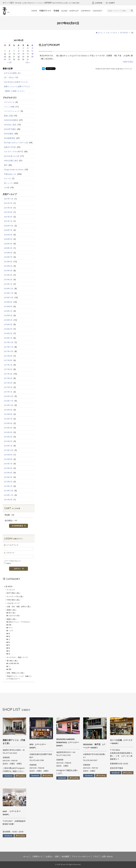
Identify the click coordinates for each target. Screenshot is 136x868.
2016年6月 (8, 423)
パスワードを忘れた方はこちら (12, 561)
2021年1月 (8, 221)
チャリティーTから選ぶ (15, 596)
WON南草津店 (10, 138)
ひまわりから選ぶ (14, 615)
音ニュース (8, 183)
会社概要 (65, 856)
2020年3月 (8, 248)
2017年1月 (8, 392)
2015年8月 (8, 459)
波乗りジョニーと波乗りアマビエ (17, 86)
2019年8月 (8, 253)
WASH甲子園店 (10, 129)
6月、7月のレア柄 (11, 77)
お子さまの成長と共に (13, 73)
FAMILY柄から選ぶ (14, 600)
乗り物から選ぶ (12, 661)
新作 (6, 165)
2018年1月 (8, 338)
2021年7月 (8, 203)
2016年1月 (8, 446)
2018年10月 (9, 297)
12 (5, 54)
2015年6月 (8, 468)
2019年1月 (8, 284)
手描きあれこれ (10, 174)
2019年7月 (8, 257)
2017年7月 (8, 365)
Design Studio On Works (14, 169)
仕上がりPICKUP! (49, 45)
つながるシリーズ (13, 603)
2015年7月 (8, 464)
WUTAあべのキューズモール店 (16, 143)
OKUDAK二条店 (10, 125)
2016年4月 (8, 432)
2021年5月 (8, 208)
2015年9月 (8, 455)
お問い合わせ (107, 856)
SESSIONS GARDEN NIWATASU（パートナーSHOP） (68, 742)
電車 (10, 669)
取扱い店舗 (8, 116)
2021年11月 (9, 199)
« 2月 (10, 62)
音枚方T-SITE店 (10, 147)
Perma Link (128, 69)
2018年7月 (8, 311)
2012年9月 (8, 500)
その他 (7, 187)
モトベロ (7, 178)
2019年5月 (8, 266)
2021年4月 (8, 212)
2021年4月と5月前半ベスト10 (16, 82)
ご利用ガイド (37, 856)
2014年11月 (9, 495)
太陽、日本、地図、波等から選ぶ (19, 607)
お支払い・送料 (52, 856)
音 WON (9, 586)
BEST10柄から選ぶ (14, 593)
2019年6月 (8, 262)
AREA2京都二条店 (11, 161)
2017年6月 (8, 369)
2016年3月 (8, 437)
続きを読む (128, 62)
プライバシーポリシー (81, 856)
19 (5, 57)
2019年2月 (8, 280)
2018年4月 (8, 324)
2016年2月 (8, 441)
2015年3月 (8, 477)
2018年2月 (8, 333)
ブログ (96, 856)
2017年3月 (124, 33)
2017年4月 (8, 378)
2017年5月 (8, 374)
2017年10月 (9, 351)
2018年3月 (8, 329)
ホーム (26, 856)
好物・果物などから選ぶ (16, 673)
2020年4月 (8, 244)
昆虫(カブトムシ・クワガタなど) (19, 622)
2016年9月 (8, 410)
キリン (11, 628)
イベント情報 (9, 107)
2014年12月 (9, 491)
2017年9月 (8, 356)
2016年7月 (8, 419)
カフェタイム (9, 102)
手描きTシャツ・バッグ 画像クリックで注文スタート (19, 677)
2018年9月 (8, 302)
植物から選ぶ (12, 610)
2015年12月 (9, 450)
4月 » (28, 62)
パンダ (11, 630)
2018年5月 (8, 320)
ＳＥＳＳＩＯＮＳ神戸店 (14, 152)
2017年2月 (8, 387)
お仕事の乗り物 (14, 663)
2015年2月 (8, 482)
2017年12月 (9, 342)
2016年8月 (8, 414)
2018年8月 (8, 306)
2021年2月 (8, 217)
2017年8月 (8, 360)
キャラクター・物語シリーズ (17, 657)
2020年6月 (8, 235)
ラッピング (11, 590)
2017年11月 (9, 347)
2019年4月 (8, 271)
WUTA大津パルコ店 (12, 156)
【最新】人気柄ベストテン (14, 91)
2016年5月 (8, 428)
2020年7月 (8, 230)
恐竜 (10, 625)
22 (19, 57)
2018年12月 (9, 288)
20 (9, 57)
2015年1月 (8, 486)
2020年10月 (9, 226)
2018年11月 (9, 293)
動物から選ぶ (12, 619)
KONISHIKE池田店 (11, 120)
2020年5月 (8, 239)
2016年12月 (9, 396)
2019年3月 (8, 275)
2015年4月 (8, 473)
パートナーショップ (12, 111)
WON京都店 (9, 134)
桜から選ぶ (12, 613)
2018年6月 (8, 315)
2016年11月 (9, 401)
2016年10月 (9, 405)
